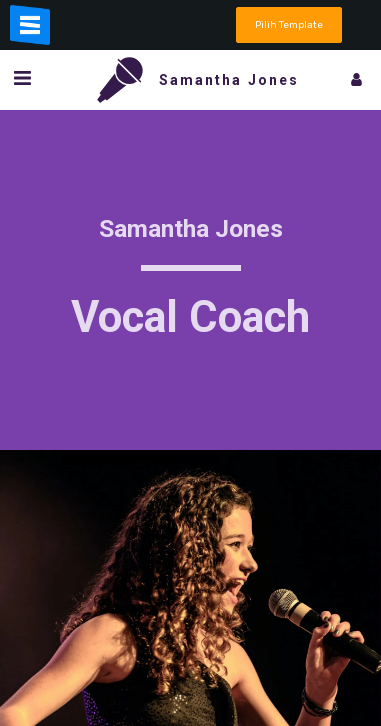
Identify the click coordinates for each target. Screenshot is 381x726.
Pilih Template (289, 24)
